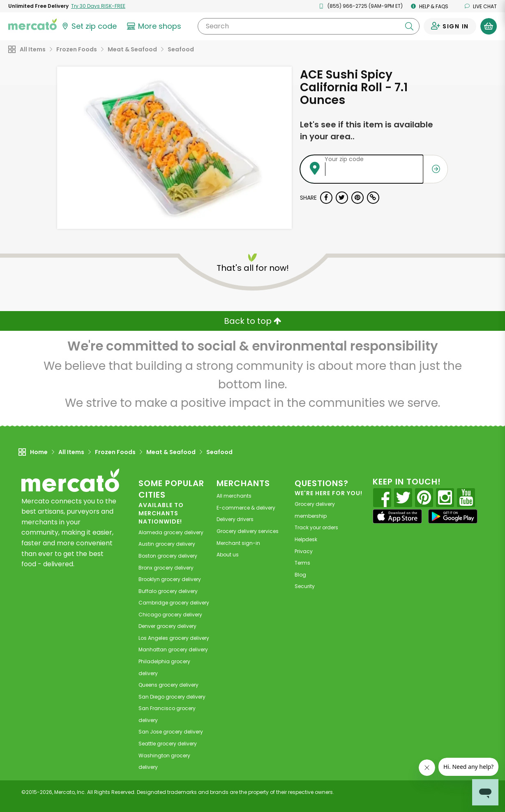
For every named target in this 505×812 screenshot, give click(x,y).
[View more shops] (155, 26)
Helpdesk (306, 539)
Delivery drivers (235, 519)
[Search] (309, 26)
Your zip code (344, 159)
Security (305, 586)
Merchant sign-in (238, 543)
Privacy (304, 551)
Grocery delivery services (248, 531)
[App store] (397, 517)
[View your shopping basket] (489, 26)
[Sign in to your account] (450, 26)
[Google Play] (453, 516)
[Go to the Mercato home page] (32, 24)
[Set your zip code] (89, 26)
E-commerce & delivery (246, 508)
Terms (302, 563)
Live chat (481, 6)
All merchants (234, 496)
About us (228, 555)
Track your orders (316, 527)
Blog (300, 575)
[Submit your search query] (409, 26)
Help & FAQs (430, 6)
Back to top (253, 321)
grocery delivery (171, 532)
